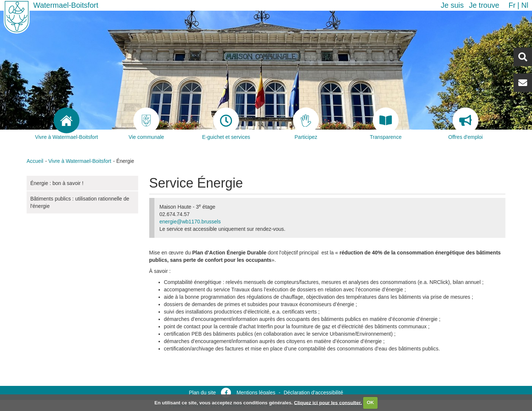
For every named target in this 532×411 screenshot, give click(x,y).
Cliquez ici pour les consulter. (328, 402)
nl (525, 5)
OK (371, 402)
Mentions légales (256, 393)
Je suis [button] (452, 5)
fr (512, 5)
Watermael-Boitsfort (66, 5)
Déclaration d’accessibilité (313, 393)
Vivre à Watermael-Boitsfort (80, 161)
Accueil (35, 161)
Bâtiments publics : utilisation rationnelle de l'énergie (80, 202)
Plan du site (202, 393)
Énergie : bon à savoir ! (57, 183)
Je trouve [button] (484, 5)
